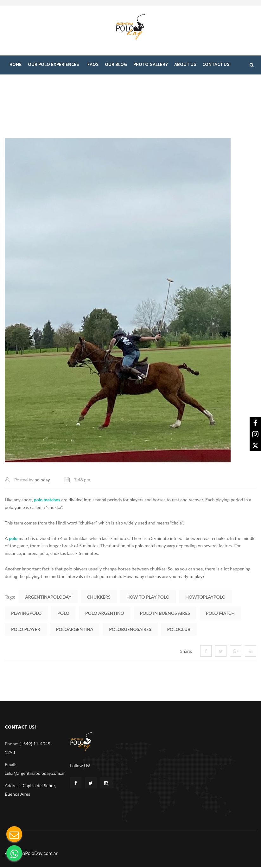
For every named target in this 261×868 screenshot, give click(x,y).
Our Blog (116, 66)
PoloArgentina (75, 630)
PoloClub (179, 630)
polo (63, 614)
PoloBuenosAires (130, 630)
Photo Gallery (151, 66)
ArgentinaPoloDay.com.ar (31, 854)
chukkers (99, 598)
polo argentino (105, 614)
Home (16, 66)
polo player (26, 630)
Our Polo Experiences (53, 66)
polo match (220, 614)
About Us (185, 66)
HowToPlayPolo (205, 598)
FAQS (93, 66)
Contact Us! (216, 66)
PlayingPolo (26, 614)
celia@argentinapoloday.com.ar (35, 774)
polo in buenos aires (165, 614)
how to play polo (148, 598)
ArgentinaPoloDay (48, 598)
